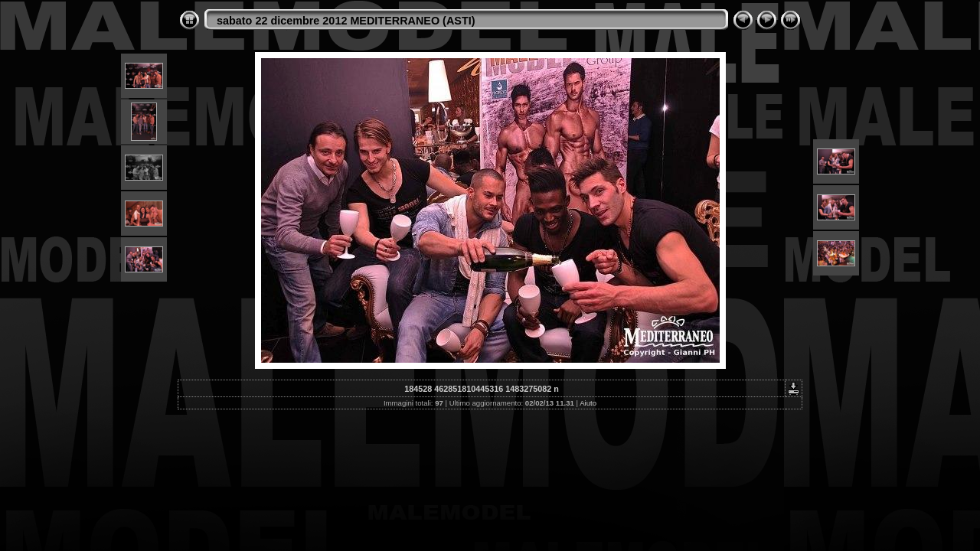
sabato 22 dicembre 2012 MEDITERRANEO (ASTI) (346, 21)
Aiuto (588, 403)
